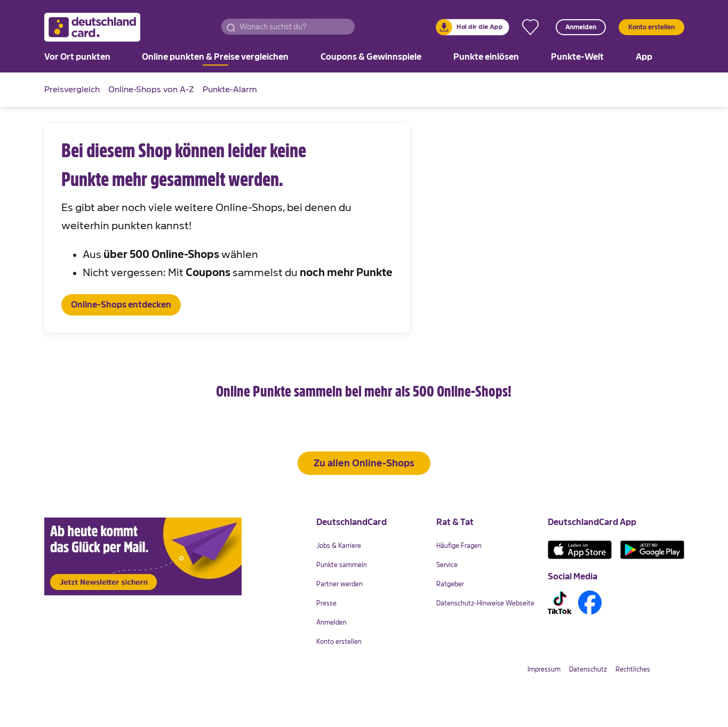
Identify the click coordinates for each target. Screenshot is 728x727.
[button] (231, 27)
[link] (472, 27)
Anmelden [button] (581, 27)
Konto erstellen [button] (651, 27)
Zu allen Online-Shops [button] (364, 497)
